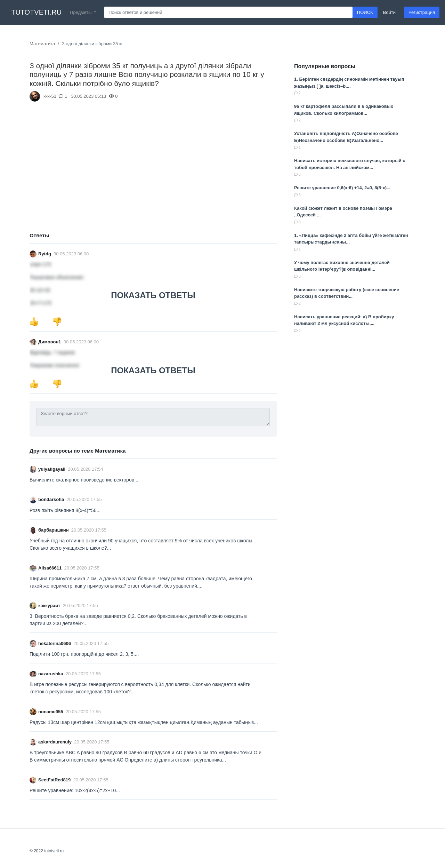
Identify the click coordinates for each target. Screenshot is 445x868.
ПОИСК (365, 12)
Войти (389, 12)
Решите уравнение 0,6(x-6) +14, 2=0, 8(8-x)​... (342, 188)
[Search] (228, 13)
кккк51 (50, 96)
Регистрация (422, 12)
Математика (42, 44)
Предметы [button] (81, 12)
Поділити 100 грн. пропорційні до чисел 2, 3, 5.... (84, 654)
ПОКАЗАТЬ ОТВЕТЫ (153, 295)
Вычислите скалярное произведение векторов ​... (85, 480)
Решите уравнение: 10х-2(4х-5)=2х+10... (75, 790)
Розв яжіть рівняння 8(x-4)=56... (65, 510)
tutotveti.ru (36, 12)
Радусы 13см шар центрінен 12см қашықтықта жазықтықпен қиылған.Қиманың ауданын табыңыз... (144, 722)
